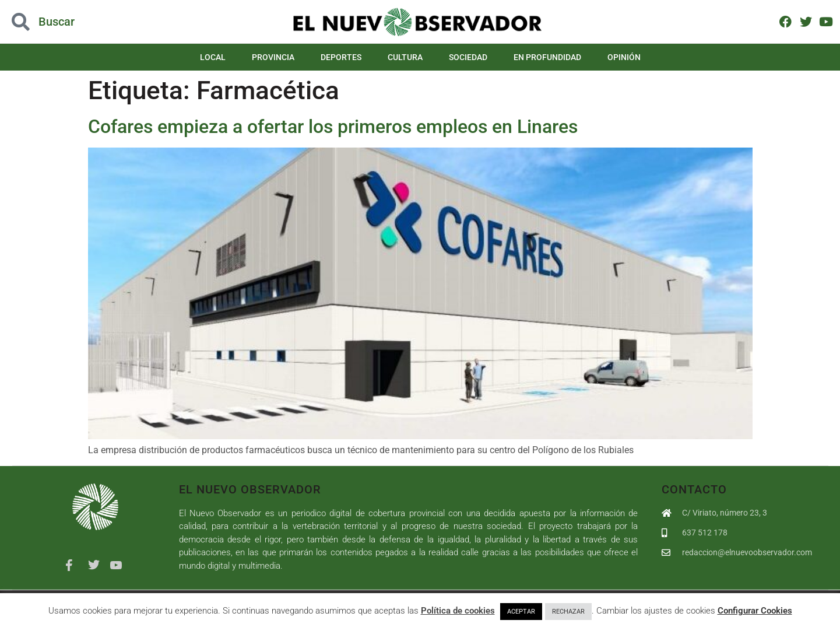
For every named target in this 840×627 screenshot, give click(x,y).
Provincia (273, 57)
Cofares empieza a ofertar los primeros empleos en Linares (333, 127)
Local (213, 57)
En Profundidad (547, 57)
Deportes (341, 57)
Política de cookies (458, 611)
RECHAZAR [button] (568, 612)
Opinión (624, 57)
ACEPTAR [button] (521, 612)
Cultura (405, 57)
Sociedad (468, 57)
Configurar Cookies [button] (755, 611)
